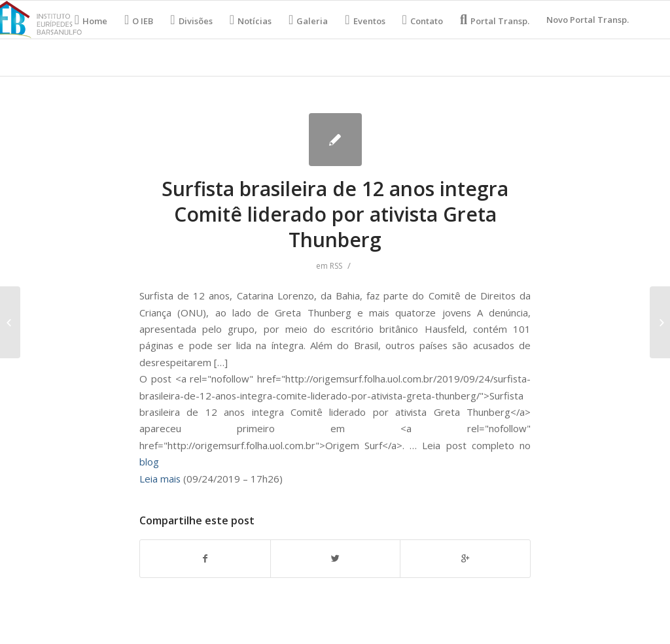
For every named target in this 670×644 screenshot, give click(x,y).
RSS (336, 266)
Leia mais (160, 479)
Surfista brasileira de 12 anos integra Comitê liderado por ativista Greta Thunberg (335, 214)
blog (149, 462)
